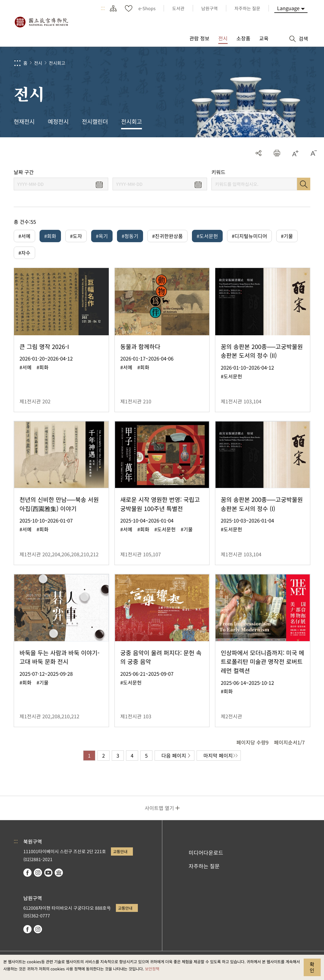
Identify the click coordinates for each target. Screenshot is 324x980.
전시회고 (57, 63)
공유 (259, 153)
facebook (27, 873)
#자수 (24, 253)
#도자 (76, 236)
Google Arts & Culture (59, 873)
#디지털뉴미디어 (249, 236)
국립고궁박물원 (41, 22)
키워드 (218, 172)
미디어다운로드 (206, 853)
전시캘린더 (95, 121)
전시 (38, 63)
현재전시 (24, 121)
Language (288, 8)
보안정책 (152, 969)
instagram (38, 873)
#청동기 (130, 236)
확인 (312, 967)
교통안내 (120, 851)
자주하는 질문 (204, 866)
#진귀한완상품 (167, 236)
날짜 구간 (24, 172)
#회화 (50, 236)
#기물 (287, 236)
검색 (304, 184)
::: (103, 8)
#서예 (24, 236)
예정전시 (58, 121)
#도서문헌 (207, 236)
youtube (48, 873)
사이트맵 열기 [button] (159, 808)
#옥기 (102, 236)
